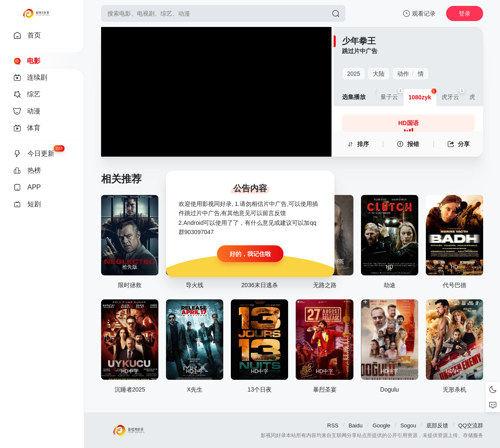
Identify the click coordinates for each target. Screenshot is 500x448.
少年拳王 (359, 41)
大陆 (379, 74)
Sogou (408, 425)
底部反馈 (437, 425)
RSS (333, 425)
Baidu (355, 425)
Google (382, 425)
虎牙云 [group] (453, 94)
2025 (354, 74)
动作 (403, 74)
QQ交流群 (471, 425)
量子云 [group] (392, 94)
